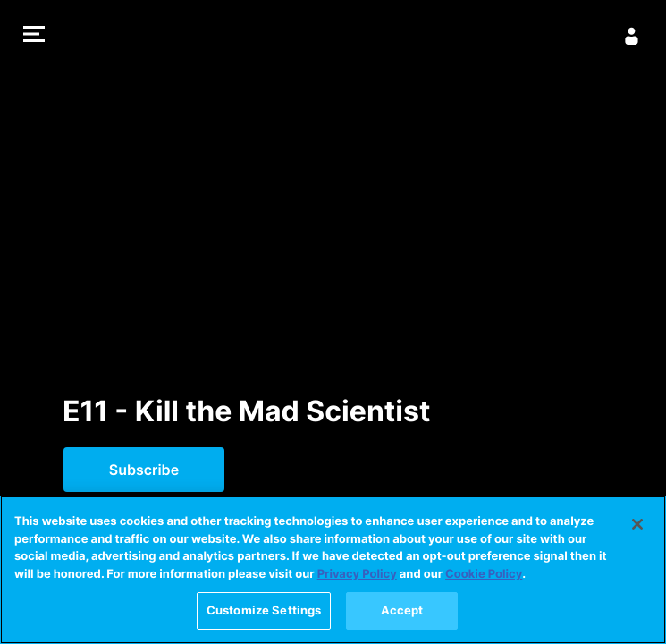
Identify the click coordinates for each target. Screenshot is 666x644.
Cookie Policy (484, 583)
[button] (34, 36)
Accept (402, 620)
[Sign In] (632, 36)
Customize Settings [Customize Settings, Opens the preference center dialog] (264, 620)
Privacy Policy (357, 583)
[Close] (637, 534)
